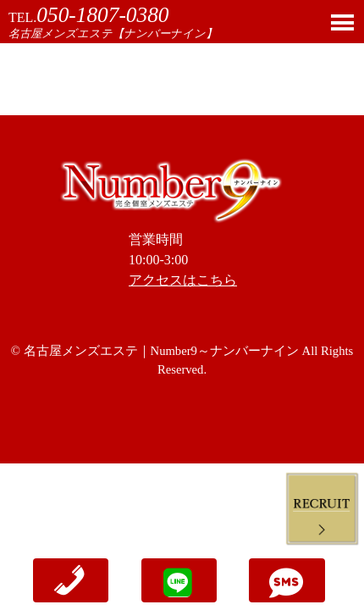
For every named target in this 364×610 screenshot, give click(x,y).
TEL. (89, 17)
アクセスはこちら (183, 280)
